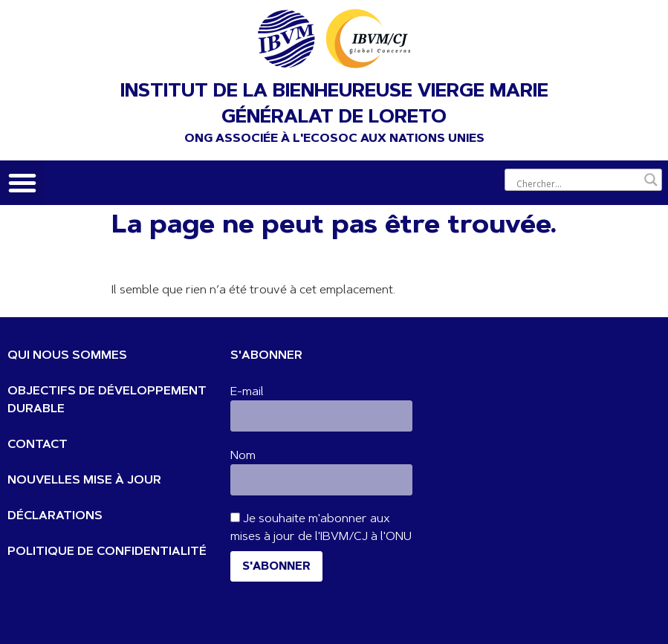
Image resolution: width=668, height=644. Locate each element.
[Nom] (321, 480)
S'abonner (276, 567)
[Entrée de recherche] (577, 183)
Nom (243, 456)
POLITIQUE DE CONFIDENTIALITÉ (107, 552)
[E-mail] (321, 416)
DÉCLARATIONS (55, 516)
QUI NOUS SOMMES (67, 356)
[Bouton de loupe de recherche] (651, 180)
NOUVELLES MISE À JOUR (84, 481)
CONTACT (38, 445)
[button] (22, 183)
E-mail (247, 392)
